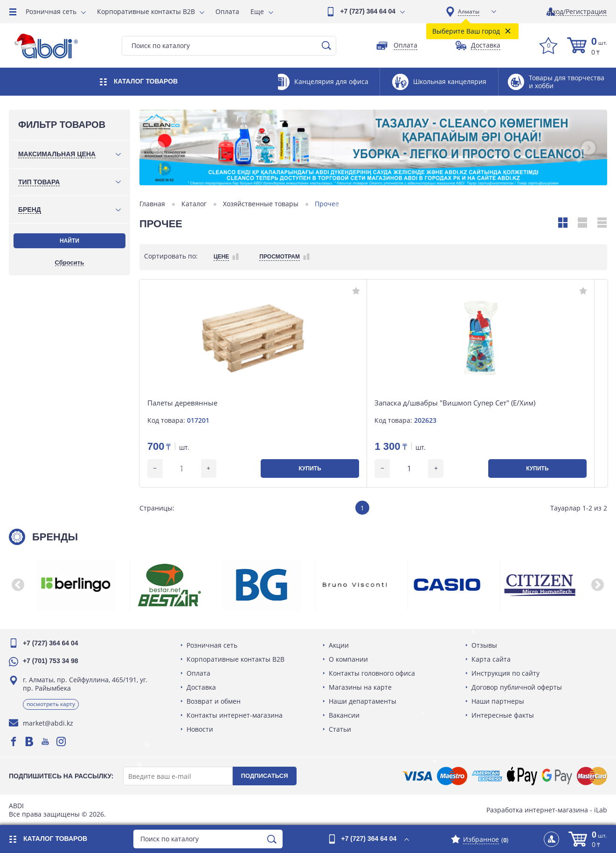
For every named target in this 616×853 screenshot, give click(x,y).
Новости (200, 729)
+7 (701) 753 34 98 (51, 661)
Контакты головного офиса (372, 673)
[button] (159, 148)
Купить (225, 468)
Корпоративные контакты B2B (146, 11)
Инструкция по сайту (505, 673)
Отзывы (484, 645)
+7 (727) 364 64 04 (368, 11)
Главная (153, 204)
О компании (348, 659)
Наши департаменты (363, 701)
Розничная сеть (51, 11)
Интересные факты (502, 715)
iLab (600, 810)
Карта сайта (491, 659)
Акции (339, 645)
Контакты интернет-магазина (235, 715)
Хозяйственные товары (261, 204)
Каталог (194, 204)
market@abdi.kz (48, 723)
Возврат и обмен (214, 701)
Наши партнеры (497, 701)
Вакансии (344, 715)
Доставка (201, 687)
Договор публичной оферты (516, 687)
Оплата (227, 11)
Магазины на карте (360, 687)
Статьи (340, 729)
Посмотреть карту (51, 704)
